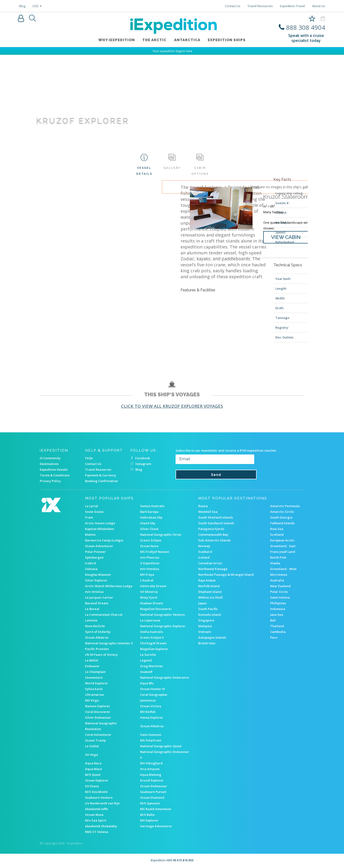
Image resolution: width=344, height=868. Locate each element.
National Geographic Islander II (109, 643)
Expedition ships (227, 40)
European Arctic (282, 540)
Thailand (277, 626)
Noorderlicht (95, 626)
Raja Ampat (207, 580)
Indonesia (278, 609)
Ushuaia (91, 569)
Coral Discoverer (98, 712)
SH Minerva (149, 592)
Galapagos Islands (212, 637)
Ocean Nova (149, 546)
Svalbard (205, 552)
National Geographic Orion (161, 535)
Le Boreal (92, 609)
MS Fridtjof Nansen (155, 552)
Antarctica (187, 40)
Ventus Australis (152, 506)
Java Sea (277, 615)
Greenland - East (283, 546)
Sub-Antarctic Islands (214, 540)
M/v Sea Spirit (96, 820)
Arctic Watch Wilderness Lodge (109, 586)
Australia (277, 580)
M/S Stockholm (96, 792)
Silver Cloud (149, 529)
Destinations (49, 464)
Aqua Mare (94, 769)
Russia (203, 506)
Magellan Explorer (154, 649)
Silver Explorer (96, 580)
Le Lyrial (91, 506)
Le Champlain (95, 672)
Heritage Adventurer (156, 826)
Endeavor (92, 666)
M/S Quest (93, 775)
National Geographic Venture (162, 615)
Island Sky (148, 523)
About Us (319, 6)
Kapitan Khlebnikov (100, 529)
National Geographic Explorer (163, 626)
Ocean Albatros (97, 637)
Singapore (206, 620)
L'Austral (147, 580)
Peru (274, 637)
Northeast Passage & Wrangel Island (226, 575)
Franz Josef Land (283, 552)
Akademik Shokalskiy (101, 826)
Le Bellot (92, 660)
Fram (89, 517)
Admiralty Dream (153, 586)
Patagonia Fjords (211, 529)
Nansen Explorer (98, 706)
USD (37, 6)
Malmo (90, 535)
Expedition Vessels (54, 469)
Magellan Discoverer (156, 609)
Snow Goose (94, 512)
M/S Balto (147, 815)
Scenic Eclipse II (152, 637)
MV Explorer (149, 820)
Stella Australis (152, 632)
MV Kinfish (148, 712)
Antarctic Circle (282, 512)
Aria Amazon (150, 769)
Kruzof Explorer (152, 780)
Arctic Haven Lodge (100, 523)
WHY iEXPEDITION (116, 40)
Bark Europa (149, 512)
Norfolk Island (209, 586)
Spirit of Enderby (98, 632)
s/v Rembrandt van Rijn (102, 803)
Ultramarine (94, 695)
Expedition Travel (292, 6)
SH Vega (91, 755)
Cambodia (278, 632)
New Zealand (280, 586)
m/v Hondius (150, 569)
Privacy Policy (50, 481)
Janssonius (148, 700)
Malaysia (205, 626)
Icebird (91, 563)
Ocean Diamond (152, 797)
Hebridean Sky (151, 517)
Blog (22, 6)
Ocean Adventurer (99, 546)
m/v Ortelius (94, 592)
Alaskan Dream (152, 603)
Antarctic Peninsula (285, 506)
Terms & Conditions (55, 475)
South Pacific (208, 609)
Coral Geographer (154, 695)
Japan (202, 603)
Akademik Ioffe (96, 809)
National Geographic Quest (161, 746)
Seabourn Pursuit (153, 792)
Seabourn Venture (99, 797)
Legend (146, 660)
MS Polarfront (151, 740)
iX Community (50, 458)
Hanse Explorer (152, 717)
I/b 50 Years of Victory (101, 655)
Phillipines (278, 603)
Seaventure (94, 677)
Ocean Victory (151, 706)
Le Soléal (92, 746)
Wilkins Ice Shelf (210, 597)
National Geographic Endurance (165, 677)
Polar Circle (279, 592)
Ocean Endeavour (154, 786)
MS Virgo (92, 700)
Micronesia (279, 575)
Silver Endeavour (98, 717)
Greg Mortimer (152, 666)
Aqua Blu (147, 683)
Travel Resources (260, 6)
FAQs (89, 458)
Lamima (91, 620)
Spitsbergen (94, 557)
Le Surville (148, 655)
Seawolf (146, 672)
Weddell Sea (208, 512)
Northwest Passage (213, 569)
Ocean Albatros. (152, 726)
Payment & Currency (101, 475)
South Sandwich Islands (216, 523)
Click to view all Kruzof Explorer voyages (172, 406)
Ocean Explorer (97, 780)
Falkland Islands (282, 523)
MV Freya (147, 575)
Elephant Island (210, 592)
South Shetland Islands (216, 517)
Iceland (204, 557)
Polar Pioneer (95, 552)
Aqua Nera (93, 763)
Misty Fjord (149, 597)
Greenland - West (283, 569)
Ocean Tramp (95, 740)
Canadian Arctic (210, 563)
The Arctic (154, 40)
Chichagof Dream (153, 643)
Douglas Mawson (98, 575)
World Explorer (96, 683)
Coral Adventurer (98, 735)
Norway (204, 546)
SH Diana (92, 786)
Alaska (275, 563)
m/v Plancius (150, 557)
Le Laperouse (150, 620)
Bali (273, 620)
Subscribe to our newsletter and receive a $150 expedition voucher (226, 450)
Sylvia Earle (94, 689)
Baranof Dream (97, 603)
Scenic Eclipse (151, 540)
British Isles (207, 643)
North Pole (278, 557)
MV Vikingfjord (151, 763)
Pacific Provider (97, 649)
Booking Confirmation (101, 481)
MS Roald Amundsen (156, 809)
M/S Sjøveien (150, 803)
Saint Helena (280, 597)
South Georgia (281, 517)
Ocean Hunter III (152, 689)
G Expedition (150, 563)
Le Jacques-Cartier (99, 597)
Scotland (277, 535)
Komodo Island (210, 615)
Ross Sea (277, 529)
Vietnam (205, 632)
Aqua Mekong (151, 775)
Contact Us (233, 6)
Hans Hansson (151, 735)
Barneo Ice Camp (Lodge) (104, 540)
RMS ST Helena (97, 832)
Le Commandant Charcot (104, 615)
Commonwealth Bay (213, 535)
